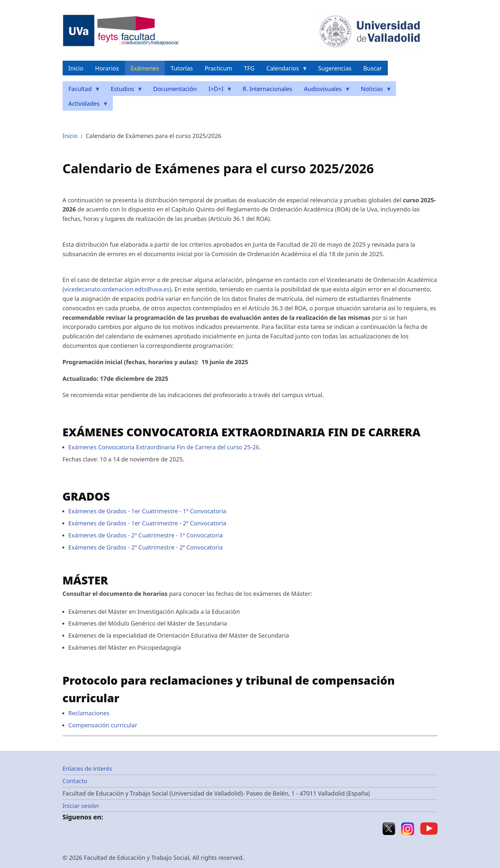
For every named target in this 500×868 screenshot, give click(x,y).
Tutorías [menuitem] (182, 68)
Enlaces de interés (87, 768)
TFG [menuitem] (249, 68)
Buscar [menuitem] (373, 68)
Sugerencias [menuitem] (335, 68)
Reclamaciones (89, 713)
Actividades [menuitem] (86, 105)
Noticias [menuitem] (373, 91)
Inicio (70, 136)
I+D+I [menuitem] (217, 91)
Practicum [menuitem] (218, 68)
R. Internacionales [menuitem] (267, 89)
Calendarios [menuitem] (284, 70)
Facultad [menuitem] (82, 91)
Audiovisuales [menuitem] (324, 91)
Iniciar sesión (81, 806)
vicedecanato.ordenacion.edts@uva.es (117, 289)
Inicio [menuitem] (76, 68)
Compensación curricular (103, 725)
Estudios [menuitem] (124, 91)
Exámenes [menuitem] (145, 68)
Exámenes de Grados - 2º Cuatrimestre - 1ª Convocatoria (146, 535)
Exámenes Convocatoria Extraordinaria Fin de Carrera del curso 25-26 (164, 447)
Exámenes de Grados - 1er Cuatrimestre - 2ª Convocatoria (147, 523)
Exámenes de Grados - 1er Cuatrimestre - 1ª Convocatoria (147, 511)
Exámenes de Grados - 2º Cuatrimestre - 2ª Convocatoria (146, 547)
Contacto (75, 781)
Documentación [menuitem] (175, 89)
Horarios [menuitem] (107, 68)
